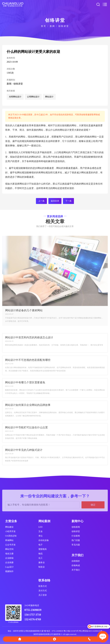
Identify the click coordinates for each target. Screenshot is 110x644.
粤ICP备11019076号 (71, 631)
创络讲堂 (64, 26)
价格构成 (76, 565)
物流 (41, 554)
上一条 (41, 201)
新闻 (52, 26)
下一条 (68, 201)
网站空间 (9, 549)
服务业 (42, 563)
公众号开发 (10, 545)
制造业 (42, 567)
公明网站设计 (33, 97)
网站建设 (9, 527)
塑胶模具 (43, 549)
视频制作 (9, 571)
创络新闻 (76, 527)
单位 (41, 536)
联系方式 (43, 586)
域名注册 (9, 554)
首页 (44, 26)
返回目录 (55, 201)
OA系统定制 (11, 536)
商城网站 (9, 540)
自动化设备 (44, 540)
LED (40, 527)
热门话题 (76, 540)
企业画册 (9, 563)
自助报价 (76, 561)
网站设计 (49, 97)
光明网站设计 (15, 97)
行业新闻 (76, 536)
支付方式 (43, 591)
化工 (41, 558)
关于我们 (76, 570)
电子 (41, 545)
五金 (41, 531)
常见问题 (76, 545)
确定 (93, 516)
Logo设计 (10, 567)
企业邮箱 (9, 558)
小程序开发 (10, 531)
